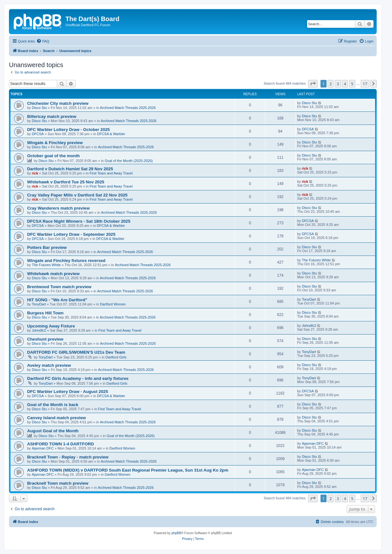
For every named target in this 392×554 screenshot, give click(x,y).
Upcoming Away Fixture (51, 326)
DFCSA (38, 134)
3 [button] (338, 84)
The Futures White (46, 265)
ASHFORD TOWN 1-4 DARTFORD (60, 444)
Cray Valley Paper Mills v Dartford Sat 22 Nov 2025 (77, 195)
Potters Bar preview (47, 247)
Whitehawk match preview (53, 274)
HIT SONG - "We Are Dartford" (57, 300)
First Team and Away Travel (111, 173)
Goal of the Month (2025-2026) (129, 161)
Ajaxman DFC (43, 448)
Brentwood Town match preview (59, 287)
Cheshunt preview (45, 339)
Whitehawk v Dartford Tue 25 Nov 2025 (66, 182)
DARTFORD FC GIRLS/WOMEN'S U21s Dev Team (76, 352)
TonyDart (39, 304)
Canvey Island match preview (57, 418)
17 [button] (365, 84)
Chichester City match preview (58, 103)
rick (35, 173)
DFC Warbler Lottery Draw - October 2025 (68, 130)
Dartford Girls (116, 357)
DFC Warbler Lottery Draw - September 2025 (71, 234)
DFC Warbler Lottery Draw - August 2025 (68, 392)
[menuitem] (43, 41)
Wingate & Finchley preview (55, 143)
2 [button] (331, 84)
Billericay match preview (52, 116)
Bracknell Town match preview (58, 483)
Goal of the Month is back (53, 405)
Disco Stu (39, 108)
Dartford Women (113, 304)
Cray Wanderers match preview (58, 208)
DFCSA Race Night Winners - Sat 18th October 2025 (79, 221)
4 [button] (345, 84)
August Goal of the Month (53, 431)
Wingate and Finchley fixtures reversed (66, 261)
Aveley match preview (49, 365)
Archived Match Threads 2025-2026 (128, 108)
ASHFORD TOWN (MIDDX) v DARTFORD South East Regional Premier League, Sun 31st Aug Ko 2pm (128, 470)
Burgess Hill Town (45, 313)
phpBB (176, 533)
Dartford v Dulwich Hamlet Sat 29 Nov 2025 (70, 169)
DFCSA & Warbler (111, 134)
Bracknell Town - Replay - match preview (68, 457)
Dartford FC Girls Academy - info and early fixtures (78, 378)
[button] (313, 84)
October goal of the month (53, 156)
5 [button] (352, 84)
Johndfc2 (39, 330)
